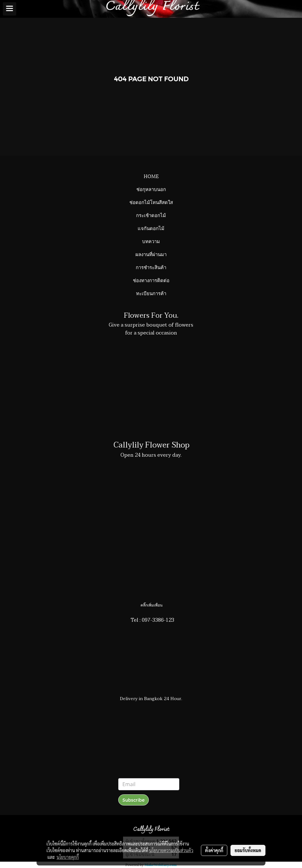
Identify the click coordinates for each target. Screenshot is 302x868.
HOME (151, 176)
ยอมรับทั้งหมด (248, 850)
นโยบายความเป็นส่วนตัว (171, 850)
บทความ (151, 241)
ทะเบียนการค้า (151, 293)
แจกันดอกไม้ (151, 228)
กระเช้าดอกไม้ (151, 215)
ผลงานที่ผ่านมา (151, 254)
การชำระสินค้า (151, 267)
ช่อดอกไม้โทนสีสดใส (151, 202)
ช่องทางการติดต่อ (151, 280)
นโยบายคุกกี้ (68, 857)
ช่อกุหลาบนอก (151, 189)
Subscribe (134, 800)
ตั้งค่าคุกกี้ (214, 850)
